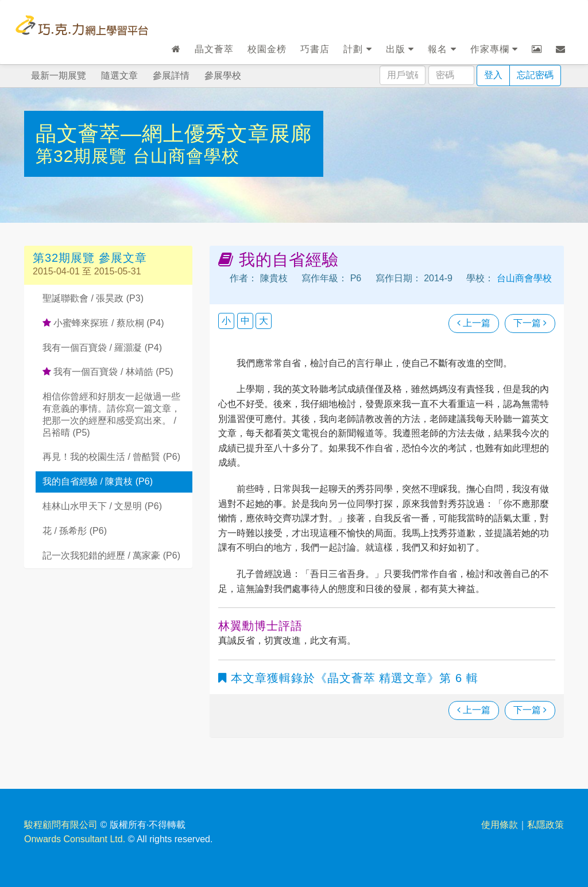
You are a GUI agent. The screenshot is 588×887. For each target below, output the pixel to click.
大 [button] (264, 321)
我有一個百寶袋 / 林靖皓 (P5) (108, 372)
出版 (400, 49)
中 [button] (245, 321)
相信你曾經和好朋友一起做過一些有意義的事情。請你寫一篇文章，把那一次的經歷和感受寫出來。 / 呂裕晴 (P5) (111, 414)
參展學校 (223, 75)
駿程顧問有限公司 (61, 825)
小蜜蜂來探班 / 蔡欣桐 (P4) (103, 323)
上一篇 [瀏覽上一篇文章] (474, 323)
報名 (442, 49)
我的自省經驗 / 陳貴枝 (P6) (98, 481)
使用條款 (500, 825)
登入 (493, 75)
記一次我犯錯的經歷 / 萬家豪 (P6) (111, 555)
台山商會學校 (186, 156)
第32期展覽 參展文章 (90, 258)
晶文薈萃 (214, 49)
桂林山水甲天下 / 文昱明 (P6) (102, 506)
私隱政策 (546, 825)
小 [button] (226, 321)
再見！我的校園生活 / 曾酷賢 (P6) (111, 457)
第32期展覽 (84, 156)
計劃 (357, 49)
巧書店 (315, 49)
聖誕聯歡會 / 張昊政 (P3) (93, 298)
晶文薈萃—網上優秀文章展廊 (174, 133)
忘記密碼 (535, 75)
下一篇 (530, 323)
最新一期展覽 (59, 75)
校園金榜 (267, 49)
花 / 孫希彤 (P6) (75, 531)
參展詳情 (171, 75)
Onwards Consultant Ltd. (75, 839)
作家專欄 (494, 49)
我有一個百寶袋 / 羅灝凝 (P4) (102, 348)
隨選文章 (119, 75)
